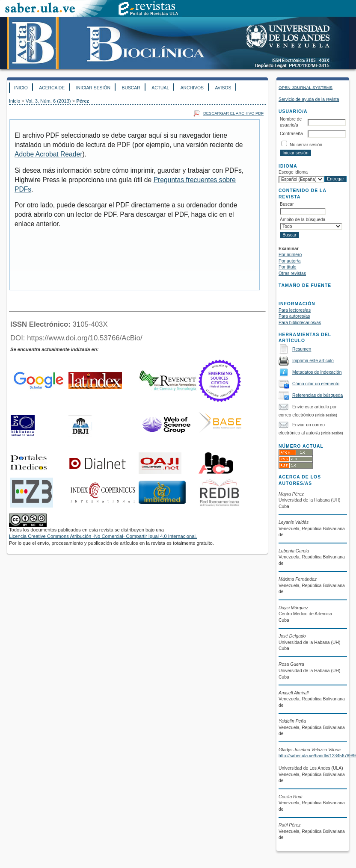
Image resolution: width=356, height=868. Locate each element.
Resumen (302, 349)
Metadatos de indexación (317, 372)
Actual (160, 88)
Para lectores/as (295, 310)
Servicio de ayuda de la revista (309, 99)
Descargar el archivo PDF (233, 113)
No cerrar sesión (306, 145)
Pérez (83, 101)
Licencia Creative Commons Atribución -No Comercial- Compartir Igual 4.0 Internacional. (103, 536)
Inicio (21, 88)
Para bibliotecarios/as (300, 323)
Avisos (223, 88)
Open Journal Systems (306, 87)
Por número (290, 255)
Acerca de (52, 88)
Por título (288, 267)
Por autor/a (289, 261)
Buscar (131, 88)
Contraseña (291, 134)
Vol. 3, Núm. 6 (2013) (48, 101)
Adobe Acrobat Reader (48, 154)
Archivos (192, 88)
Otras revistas (292, 273)
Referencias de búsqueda (317, 395)
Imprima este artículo (313, 361)
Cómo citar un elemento (316, 384)
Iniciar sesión (93, 88)
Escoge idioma (293, 172)
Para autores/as (294, 316)
